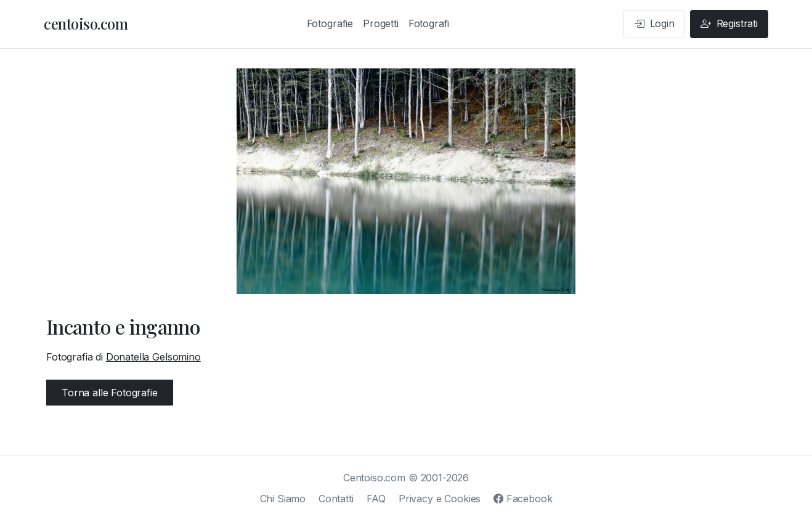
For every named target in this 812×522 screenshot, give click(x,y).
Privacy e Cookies (440, 499)
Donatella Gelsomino (153, 357)
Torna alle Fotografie (110, 393)
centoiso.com (86, 23)
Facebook (523, 499)
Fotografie (330, 23)
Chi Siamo (283, 499)
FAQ (376, 499)
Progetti (381, 23)
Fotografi (429, 23)
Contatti (336, 499)
